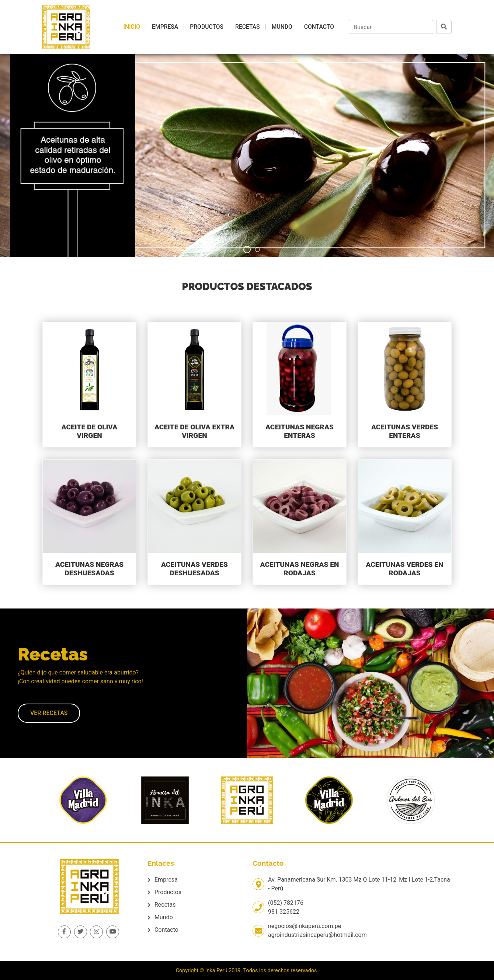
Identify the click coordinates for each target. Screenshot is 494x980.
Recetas (248, 27)
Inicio (132, 27)
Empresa (165, 27)
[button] (247, 250)
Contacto (319, 27)
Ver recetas (49, 713)
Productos (207, 27)
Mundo (282, 27)
